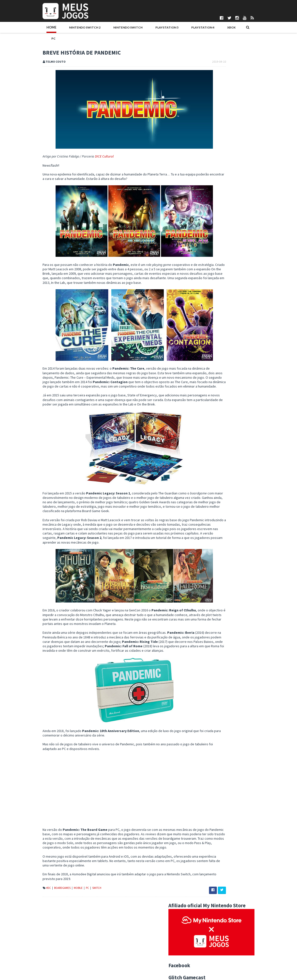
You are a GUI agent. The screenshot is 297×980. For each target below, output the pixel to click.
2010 (209, 761)
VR (245, 468)
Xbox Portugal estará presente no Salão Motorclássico (238, 674)
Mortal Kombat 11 (222, 597)
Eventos (260, 444)
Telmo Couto (113, 973)
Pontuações (20, 940)
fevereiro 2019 (221, 711)
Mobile (47, 903)
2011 (209, 756)
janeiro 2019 (219, 716)
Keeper (231, 306)
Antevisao (258, 436)
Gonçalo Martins (115, 948)
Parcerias (18, 944)
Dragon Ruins (237, 284)
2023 (209, 497)
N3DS (222, 460)
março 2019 (218, 706)
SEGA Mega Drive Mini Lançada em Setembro (241, 691)
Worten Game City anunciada (230, 667)
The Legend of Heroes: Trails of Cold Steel (240, 686)
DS (227, 444)
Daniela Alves (113, 940)
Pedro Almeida (115, 969)
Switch (65, 903)
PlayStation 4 (158, 29)
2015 (209, 736)
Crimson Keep (219, 681)
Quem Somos (21, 936)
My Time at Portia (221, 617)
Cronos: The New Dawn (244, 350)
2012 (209, 750)
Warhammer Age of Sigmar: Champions (237, 592)
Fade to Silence (220, 567)
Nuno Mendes (114, 961)
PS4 (261, 460)
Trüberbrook (218, 622)
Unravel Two (218, 602)
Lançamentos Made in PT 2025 (249, 219)
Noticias (237, 460)
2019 (209, 517)
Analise (239, 436)
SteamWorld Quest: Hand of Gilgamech (237, 587)
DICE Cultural (73, 147)
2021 (209, 507)
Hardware (209, 452)
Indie (226, 452)
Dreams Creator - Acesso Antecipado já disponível (246, 607)
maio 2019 (217, 557)
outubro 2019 (220, 532)
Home (20, 29)
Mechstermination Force (227, 657)
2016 (209, 731)
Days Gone (217, 577)
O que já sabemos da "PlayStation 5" (235, 612)
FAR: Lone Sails (220, 662)
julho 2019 (217, 547)
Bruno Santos (114, 936)
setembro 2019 (221, 537)
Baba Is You (217, 652)
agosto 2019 (219, 542)
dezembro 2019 (221, 522)
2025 (209, 487)
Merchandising (270, 452)
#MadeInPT (210, 436)
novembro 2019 (221, 527)
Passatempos (212, 468)
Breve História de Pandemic (229, 647)
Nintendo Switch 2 (49, 29)
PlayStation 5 (126, 29)
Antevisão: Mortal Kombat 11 (230, 701)
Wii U (265, 468)
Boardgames (31, 903)
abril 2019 (217, 562)
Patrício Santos (115, 965)
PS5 (271, 460)
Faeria (213, 582)
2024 (209, 492)
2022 (209, 502)
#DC (17, 903)
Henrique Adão (115, 952)
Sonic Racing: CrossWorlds (249, 328)
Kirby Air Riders (238, 175)
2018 (209, 721)
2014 (209, 741)
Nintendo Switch (90, 29)
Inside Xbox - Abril (222, 637)
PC (198, 29)
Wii (254, 468)
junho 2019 (218, 552)
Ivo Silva (110, 956)
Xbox (183, 29)
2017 (209, 726)
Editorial (242, 444)
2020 (209, 512)
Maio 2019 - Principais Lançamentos (234, 572)
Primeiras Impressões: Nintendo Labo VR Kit (241, 642)
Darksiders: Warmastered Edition (233, 696)
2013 (209, 746)
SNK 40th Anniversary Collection (232, 627)
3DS (226, 436)
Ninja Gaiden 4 (237, 197)
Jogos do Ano (244, 452)
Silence (214, 632)
